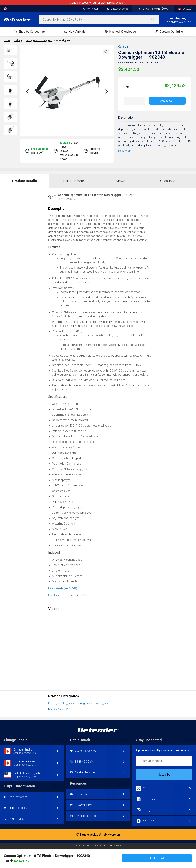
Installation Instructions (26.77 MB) (69, 595)
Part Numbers (74, 181)
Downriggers (63, 40)
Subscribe (164, 775)
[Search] (155, 20)
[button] (106, 52)
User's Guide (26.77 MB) (63, 588)
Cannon (123, 47)
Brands (53, 709)
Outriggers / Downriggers (75, 703)
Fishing (53, 703)
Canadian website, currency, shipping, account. (98, 3)
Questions (168, 181)
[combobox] (99, 20)
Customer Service (118, 9)
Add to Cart (167, 101)
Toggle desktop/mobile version (98, 835)
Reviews (119, 181)
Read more (125, 151)
